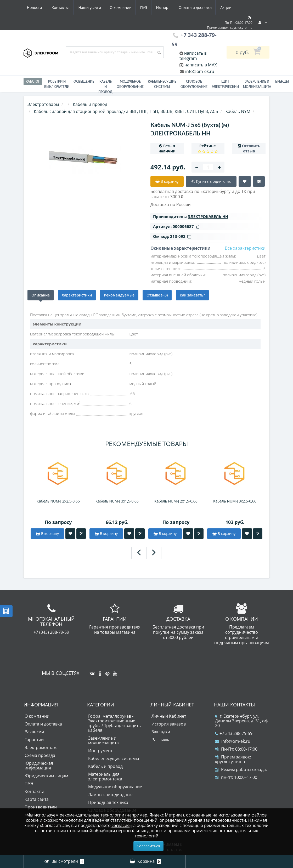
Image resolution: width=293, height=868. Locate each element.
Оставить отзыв (251, 148)
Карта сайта (37, 799)
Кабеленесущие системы (162, 84)
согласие (120, 825)
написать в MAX (201, 65)
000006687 (186, 226)
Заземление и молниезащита (103, 740)
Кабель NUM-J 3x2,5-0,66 (235, 501)
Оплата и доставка (148, 7)
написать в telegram (193, 56)
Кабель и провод (105, 87)
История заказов (169, 724)
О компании (70, 7)
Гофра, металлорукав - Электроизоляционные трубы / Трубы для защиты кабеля (115, 723)
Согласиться (149, 846)
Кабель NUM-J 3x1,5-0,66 (117, 501)
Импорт (115, 7)
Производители (41, 807)
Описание (41, 295)
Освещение (84, 81)
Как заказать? (192, 295)
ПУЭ (95, 7)
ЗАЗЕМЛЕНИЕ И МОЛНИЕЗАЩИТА (257, 84)
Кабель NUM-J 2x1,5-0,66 (176, 501)
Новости (203, 7)
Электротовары (43, 104)
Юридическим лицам (46, 776)
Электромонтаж (41, 747)
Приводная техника (108, 802)
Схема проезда (40, 755)
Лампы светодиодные (110, 795)
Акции (180, 7)
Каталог (33, 81)
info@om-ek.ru (199, 71)
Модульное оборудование (130, 84)
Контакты (229, 7)
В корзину (47, 533)
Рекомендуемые (119, 295)
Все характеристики (245, 248)
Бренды (282, 81)
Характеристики (77, 295)
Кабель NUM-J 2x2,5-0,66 (58, 501)
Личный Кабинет (169, 716)
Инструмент (100, 751)
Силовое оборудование (194, 84)
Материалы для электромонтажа (105, 776)
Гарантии (34, 740)
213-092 (181, 236)
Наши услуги (38, 7)
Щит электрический (225, 84)
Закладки (161, 732)
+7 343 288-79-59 (234, 733)
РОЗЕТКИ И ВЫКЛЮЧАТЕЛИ (57, 84)
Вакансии (34, 732)
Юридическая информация (39, 766)
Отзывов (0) (157, 295)
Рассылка (161, 740)
